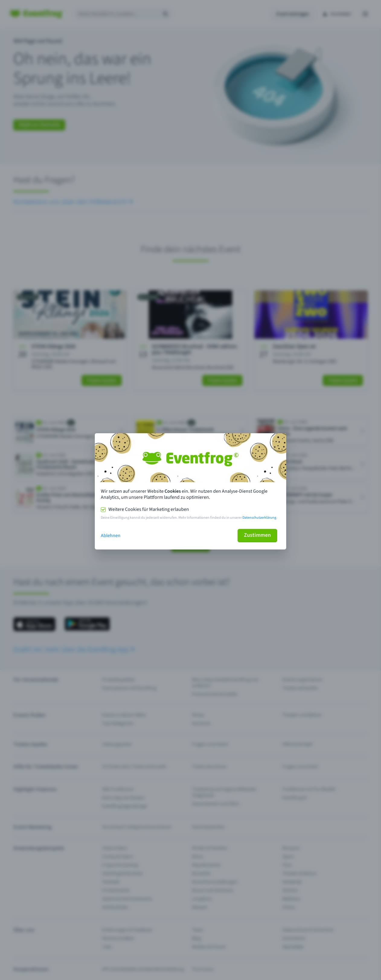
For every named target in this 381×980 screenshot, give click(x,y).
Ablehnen (111, 536)
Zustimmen (257, 535)
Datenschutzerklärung (259, 518)
